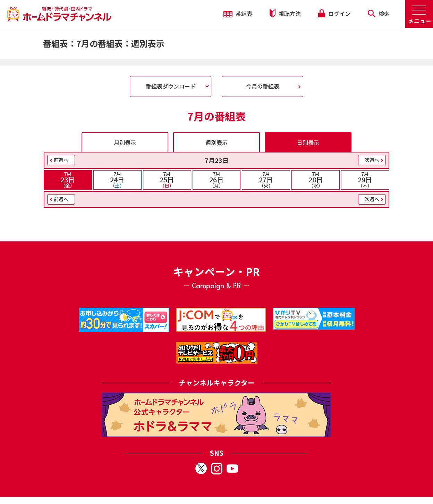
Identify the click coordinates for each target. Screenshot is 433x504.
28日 (316, 180)
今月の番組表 (263, 86)
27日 (266, 180)
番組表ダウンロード (171, 86)
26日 (217, 180)
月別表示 (125, 142)
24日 (117, 180)
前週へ (61, 160)
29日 (365, 180)
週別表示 (216, 142)
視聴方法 (285, 13)
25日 (167, 180)
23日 (68, 180)
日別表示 (308, 142)
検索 (379, 14)
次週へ (372, 160)
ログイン (334, 14)
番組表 (238, 14)
